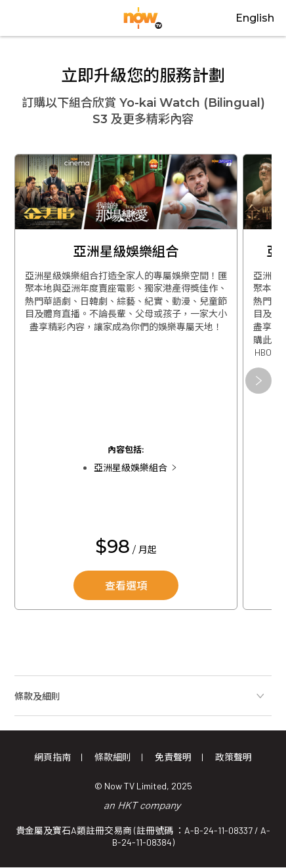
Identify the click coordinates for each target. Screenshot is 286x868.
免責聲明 (173, 757)
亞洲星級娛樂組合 (131, 467)
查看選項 (126, 586)
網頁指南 (52, 757)
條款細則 (113, 757)
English (255, 18)
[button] (258, 381)
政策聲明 (234, 757)
